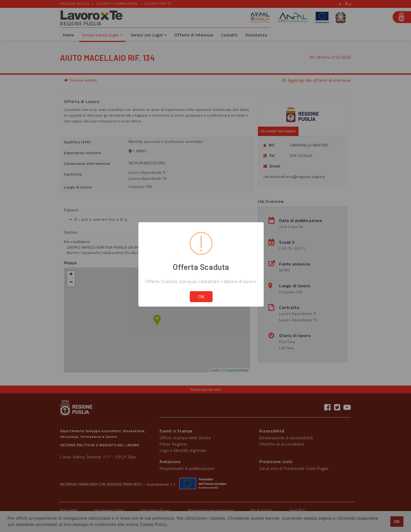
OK (201, 297)
